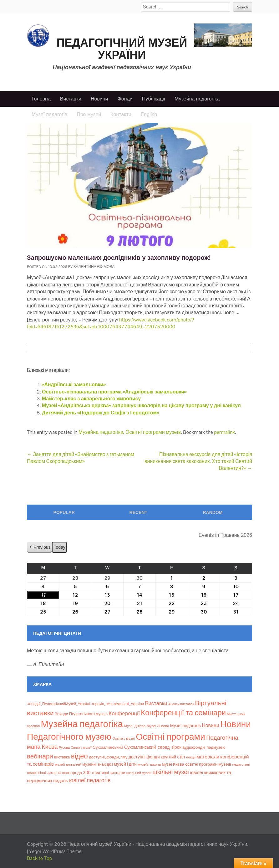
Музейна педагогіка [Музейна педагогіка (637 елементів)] (82, 724)
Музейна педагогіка (197, 99)
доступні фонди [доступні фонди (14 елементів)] (144, 757)
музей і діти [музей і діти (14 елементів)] (125, 764)
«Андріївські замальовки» (74, 385)
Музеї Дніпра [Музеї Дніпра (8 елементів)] (135, 726)
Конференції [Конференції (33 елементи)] (124, 713)
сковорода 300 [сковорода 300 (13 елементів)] (76, 773)
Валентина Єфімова (94, 267)
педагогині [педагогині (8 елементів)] (241, 764)
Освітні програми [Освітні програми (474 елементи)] (170, 737)
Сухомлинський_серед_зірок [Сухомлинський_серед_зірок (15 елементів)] (153, 747)
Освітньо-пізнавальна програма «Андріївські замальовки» (114, 392)
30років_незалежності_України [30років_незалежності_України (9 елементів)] (118, 704)
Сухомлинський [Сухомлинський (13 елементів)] (108, 747)
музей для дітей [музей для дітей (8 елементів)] (68, 764)
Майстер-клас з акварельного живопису (91, 399)
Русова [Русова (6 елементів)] (64, 747)
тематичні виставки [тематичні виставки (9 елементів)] (108, 773)
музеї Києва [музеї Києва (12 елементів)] (173, 764)
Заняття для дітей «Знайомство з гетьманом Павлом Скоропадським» (81, 458)
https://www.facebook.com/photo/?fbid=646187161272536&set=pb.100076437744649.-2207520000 (110, 323)
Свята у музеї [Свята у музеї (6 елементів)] (81, 747)
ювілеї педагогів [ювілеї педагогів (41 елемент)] (90, 780)
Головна (41, 99)
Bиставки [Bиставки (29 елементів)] (156, 703)
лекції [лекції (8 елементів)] (191, 757)
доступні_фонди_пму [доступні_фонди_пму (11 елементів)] (108, 757)
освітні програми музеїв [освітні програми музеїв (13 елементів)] (208, 764)
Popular (64, 512)
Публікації (154, 99)
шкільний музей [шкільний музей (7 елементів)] (139, 773)
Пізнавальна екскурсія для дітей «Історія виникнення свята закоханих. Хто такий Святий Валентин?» (198, 461)
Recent (139, 512)
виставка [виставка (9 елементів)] (62, 757)
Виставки (71, 99)
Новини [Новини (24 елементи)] (210, 725)
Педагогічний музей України (122, 49)
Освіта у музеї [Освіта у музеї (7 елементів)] (124, 738)
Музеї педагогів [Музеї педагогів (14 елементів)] (185, 726)
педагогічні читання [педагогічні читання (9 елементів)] (44, 773)
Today (59, 547)
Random (213, 512)
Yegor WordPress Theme (55, 851)
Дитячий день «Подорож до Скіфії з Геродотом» (101, 413)
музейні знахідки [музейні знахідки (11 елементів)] (98, 764)
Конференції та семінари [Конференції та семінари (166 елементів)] (183, 713)
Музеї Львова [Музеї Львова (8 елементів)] (158, 726)
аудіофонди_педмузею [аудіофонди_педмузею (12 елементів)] (204, 747)
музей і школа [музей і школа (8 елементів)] (150, 764)
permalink (224, 432)
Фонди (125, 99)
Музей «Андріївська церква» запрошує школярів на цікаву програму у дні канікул (141, 406)
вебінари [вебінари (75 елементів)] (40, 756)
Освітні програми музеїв (153, 432)
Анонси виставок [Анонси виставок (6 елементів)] (181, 704)
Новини (99, 99)
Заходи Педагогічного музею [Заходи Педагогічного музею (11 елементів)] (81, 714)
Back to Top (40, 858)
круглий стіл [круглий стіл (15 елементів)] (173, 757)
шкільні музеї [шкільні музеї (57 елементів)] (171, 772)
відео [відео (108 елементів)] (79, 756)
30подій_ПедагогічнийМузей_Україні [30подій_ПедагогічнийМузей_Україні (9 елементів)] (58, 704)
